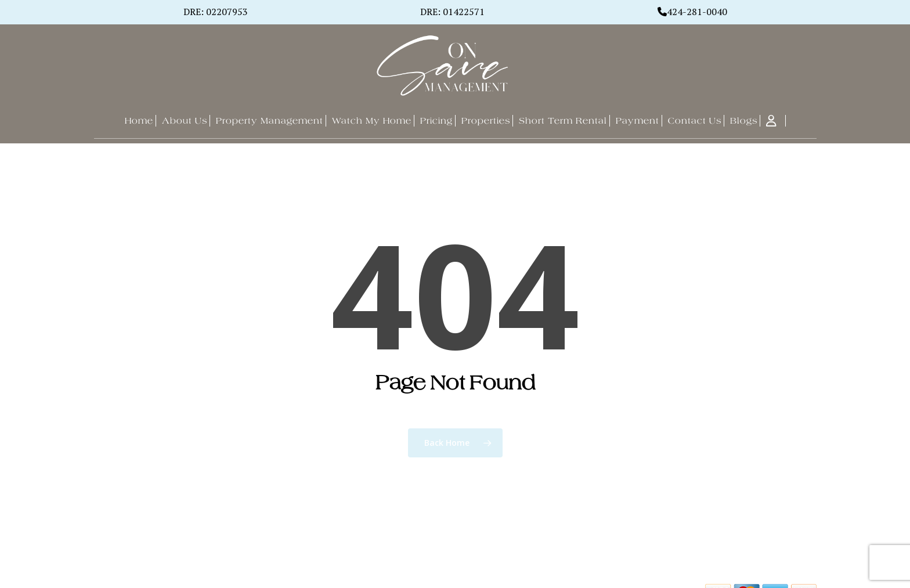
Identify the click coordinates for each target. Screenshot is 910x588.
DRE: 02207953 (216, 12)
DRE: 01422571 (452, 12)
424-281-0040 (697, 12)
